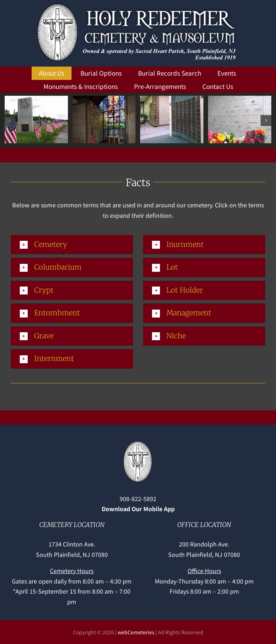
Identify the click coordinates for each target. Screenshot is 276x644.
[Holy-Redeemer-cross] (138, 442)
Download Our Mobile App (138, 509)
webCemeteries (136, 632)
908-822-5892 (138, 499)
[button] (10, 121)
